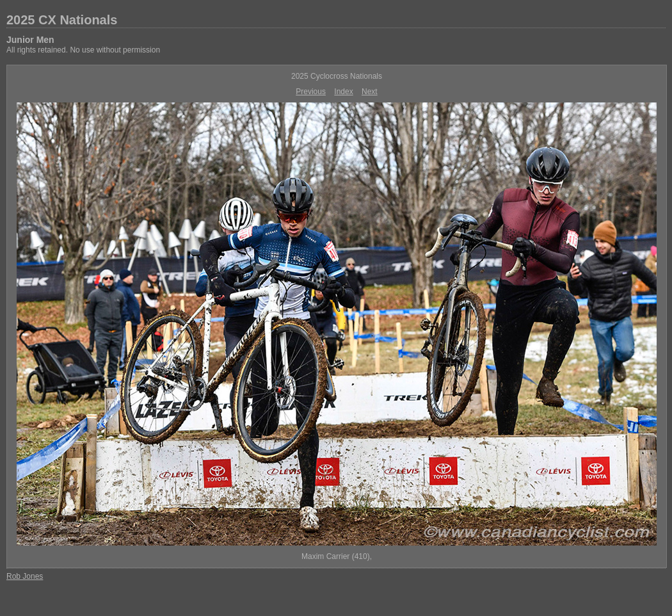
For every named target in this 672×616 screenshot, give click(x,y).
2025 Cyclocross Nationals (337, 76)
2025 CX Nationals (62, 20)
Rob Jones (25, 576)
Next (370, 92)
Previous (311, 92)
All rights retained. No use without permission (83, 50)
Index (343, 92)
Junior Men (30, 40)
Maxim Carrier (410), (337, 556)
